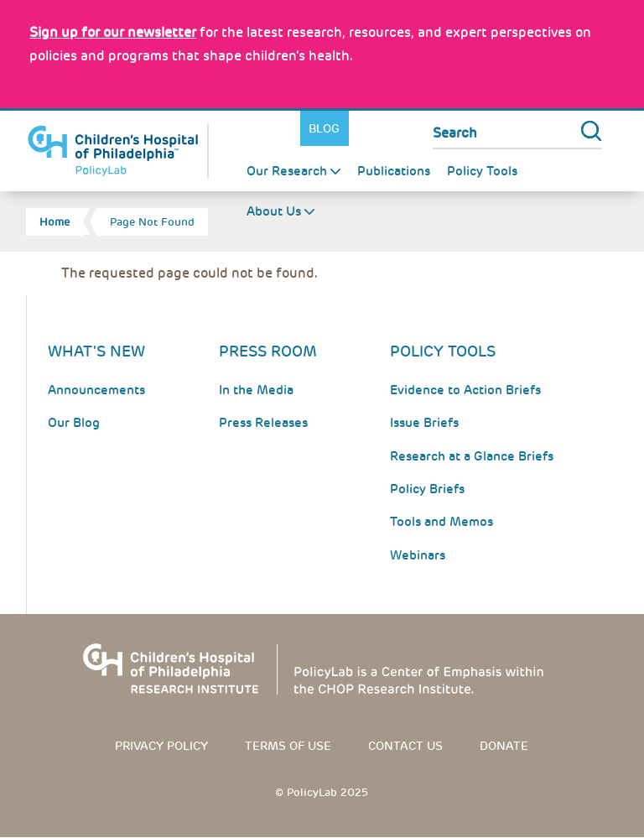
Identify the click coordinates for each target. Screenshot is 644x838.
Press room (268, 351)
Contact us (405, 746)
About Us (274, 211)
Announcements (96, 390)
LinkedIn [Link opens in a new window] (384, 129)
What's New (96, 351)
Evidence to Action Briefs (465, 390)
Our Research (287, 171)
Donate (504, 746)
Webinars (418, 555)
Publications (394, 171)
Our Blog (74, 423)
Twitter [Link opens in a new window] (361, 129)
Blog (324, 128)
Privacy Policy (161, 746)
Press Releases (263, 423)
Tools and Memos (441, 522)
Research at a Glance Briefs (472, 456)
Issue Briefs (424, 423)
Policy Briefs (427, 489)
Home (55, 222)
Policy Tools (482, 171)
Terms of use (288, 746)
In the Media (256, 390)
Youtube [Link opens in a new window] (409, 129)
